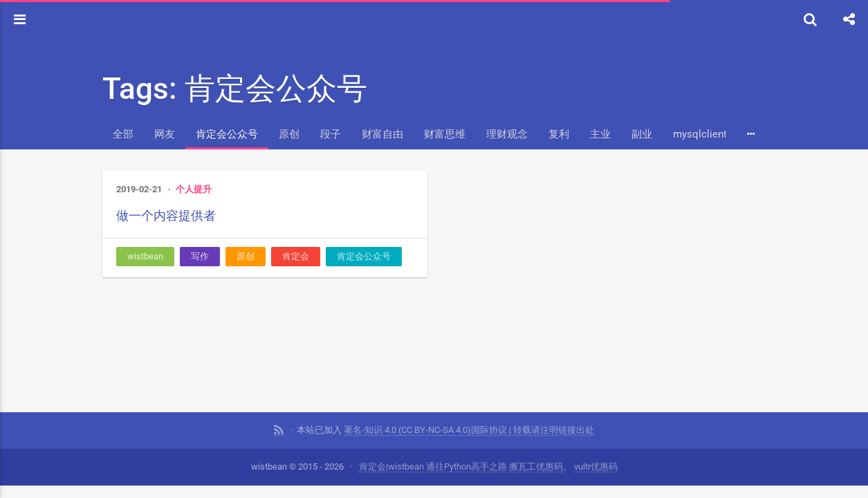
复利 (559, 134)
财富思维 (445, 134)
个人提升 (194, 189)
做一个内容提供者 (166, 215)
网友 (165, 134)
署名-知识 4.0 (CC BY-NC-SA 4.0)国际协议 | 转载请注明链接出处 (469, 430)
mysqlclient (700, 134)
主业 (600, 134)
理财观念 (507, 134)
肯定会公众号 (227, 134)
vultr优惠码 (596, 467)
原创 (289, 134)
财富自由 (382, 134)
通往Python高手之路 (467, 467)
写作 (200, 256)
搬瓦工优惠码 (536, 467)
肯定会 (296, 256)
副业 (642, 134)
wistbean (145, 256)
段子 (331, 134)
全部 (123, 134)
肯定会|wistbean (391, 467)
